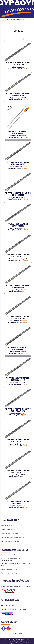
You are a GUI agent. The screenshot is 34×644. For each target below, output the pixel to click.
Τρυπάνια (25, 18)
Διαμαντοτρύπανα (10, 19)
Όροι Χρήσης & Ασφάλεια (10, 541)
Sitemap (15, 634)
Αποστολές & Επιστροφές (10, 533)
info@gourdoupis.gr (13, 569)
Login (20, 634)
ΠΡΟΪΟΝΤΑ (19, 16)
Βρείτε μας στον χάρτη (9, 573)
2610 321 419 (19, 563)
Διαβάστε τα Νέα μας (8, 529)
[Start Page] (17, 3)
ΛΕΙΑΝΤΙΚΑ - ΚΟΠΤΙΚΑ (11, 18)
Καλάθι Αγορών (8, 605)
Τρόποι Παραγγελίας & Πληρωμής (13, 537)
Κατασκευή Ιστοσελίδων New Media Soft (17, 643)
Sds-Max (21, 19)
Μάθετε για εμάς (7, 525)
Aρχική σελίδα (9, 16)
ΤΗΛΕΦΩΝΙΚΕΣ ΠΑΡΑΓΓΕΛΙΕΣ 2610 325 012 (20, 7)
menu (3, 3)
